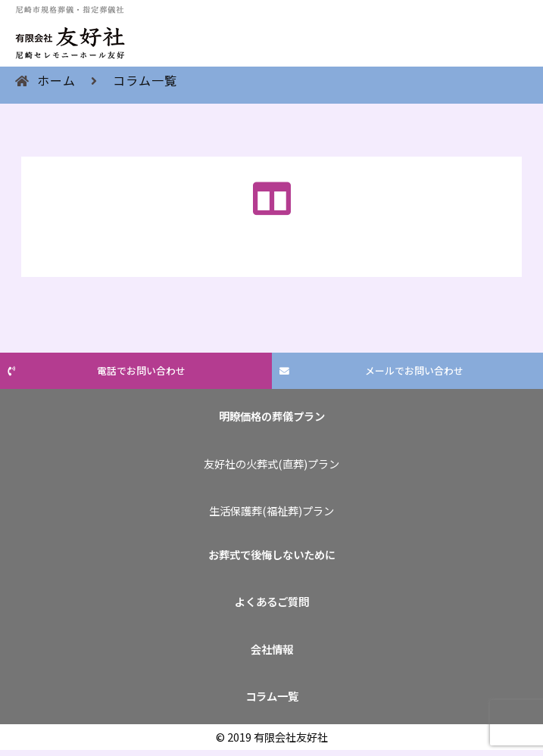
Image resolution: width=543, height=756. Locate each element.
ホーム (56, 80)
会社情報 (272, 649)
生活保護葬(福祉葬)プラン (271, 510)
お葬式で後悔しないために (272, 554)
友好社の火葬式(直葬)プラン (271, 464)
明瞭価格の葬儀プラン (272, 416)
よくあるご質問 (272, 601)
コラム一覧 (145, 80)
